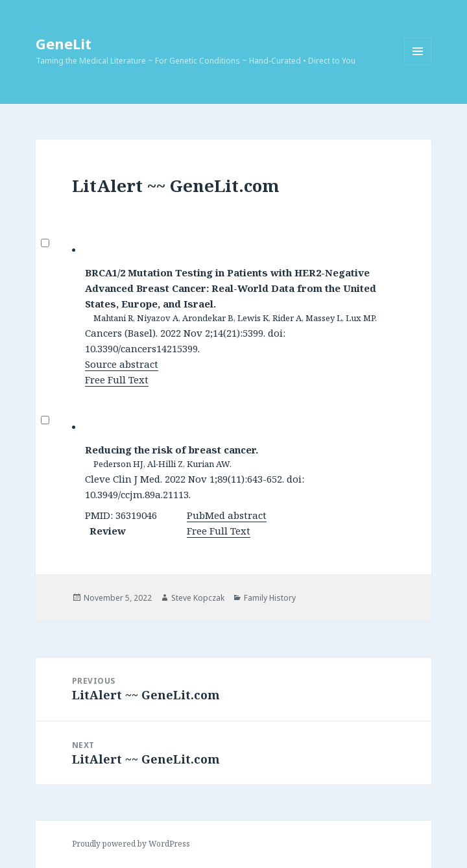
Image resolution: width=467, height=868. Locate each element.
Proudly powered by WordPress (131, 844)
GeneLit (64, 43)
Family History (270, 598)
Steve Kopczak (198, 598)
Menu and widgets (418, 65)
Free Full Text (117, 380)
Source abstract (122, 364)
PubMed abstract (227, 515)
